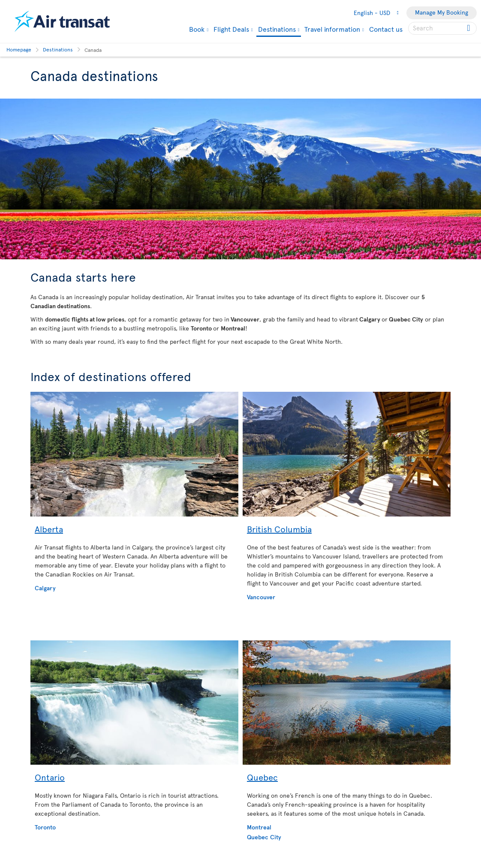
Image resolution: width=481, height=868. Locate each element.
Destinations (277, 29)
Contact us (386, 29)
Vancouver (261, 597)
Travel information (332, 29)
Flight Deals (231, 29)
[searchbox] (442, 28)
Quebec (262, 777)
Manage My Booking (442, 12)
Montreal (259, 827)
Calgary (45, 588)
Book (197, 29)
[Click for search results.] (469, 28)
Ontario (50, 777)
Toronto (45, 827)
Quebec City (264, 837)
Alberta (49, 529)
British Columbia (279, 529)
